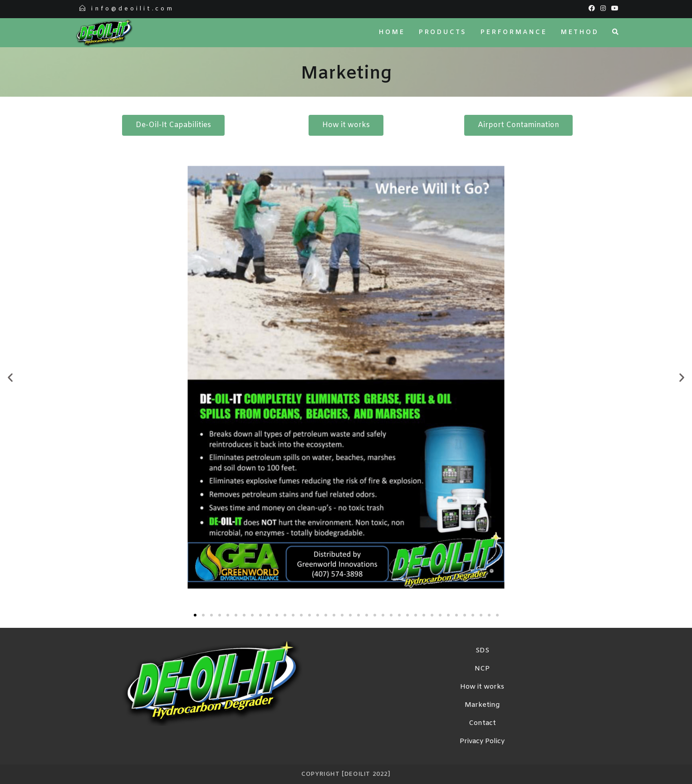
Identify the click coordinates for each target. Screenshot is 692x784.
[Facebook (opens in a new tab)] (592, 9)
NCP (482, 669)
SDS (482, 651)
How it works (482, 687)
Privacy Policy (482, 741)
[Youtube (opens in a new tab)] (613, 9)
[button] (10, 377)
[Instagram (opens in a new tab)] (603, 9)
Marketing (482, 705)
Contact (482, 723)
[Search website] (615, 33)
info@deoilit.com (133, 9)
